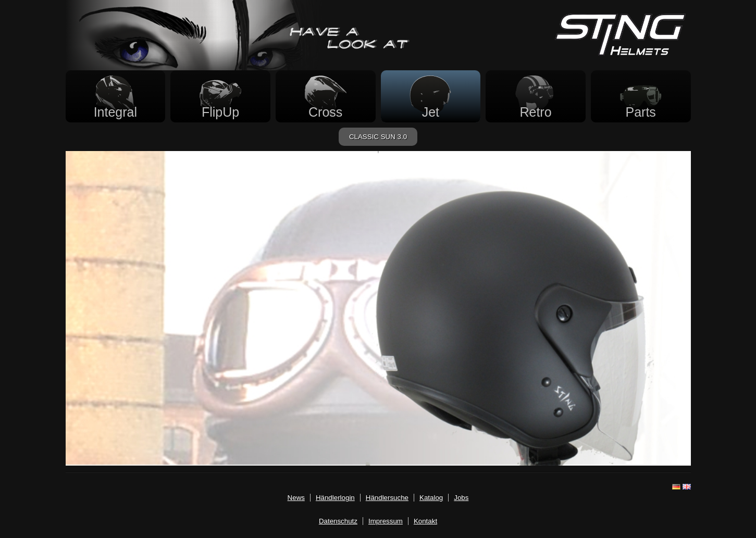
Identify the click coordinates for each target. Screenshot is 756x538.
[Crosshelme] (326, 96)
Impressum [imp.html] (386, 521)
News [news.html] (296, 498)
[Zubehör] (641, 96)
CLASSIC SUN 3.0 (378, 137)
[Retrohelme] (536, 96)
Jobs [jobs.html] (461, 498)
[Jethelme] (431, 96)
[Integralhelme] (116, 96)
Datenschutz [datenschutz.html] (338, 521)
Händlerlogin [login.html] (335, 498)
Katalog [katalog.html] (431, 498)
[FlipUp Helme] (220, 96)
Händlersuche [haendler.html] (387, 498)
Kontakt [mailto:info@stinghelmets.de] (425, 521)
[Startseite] (620, 53)
